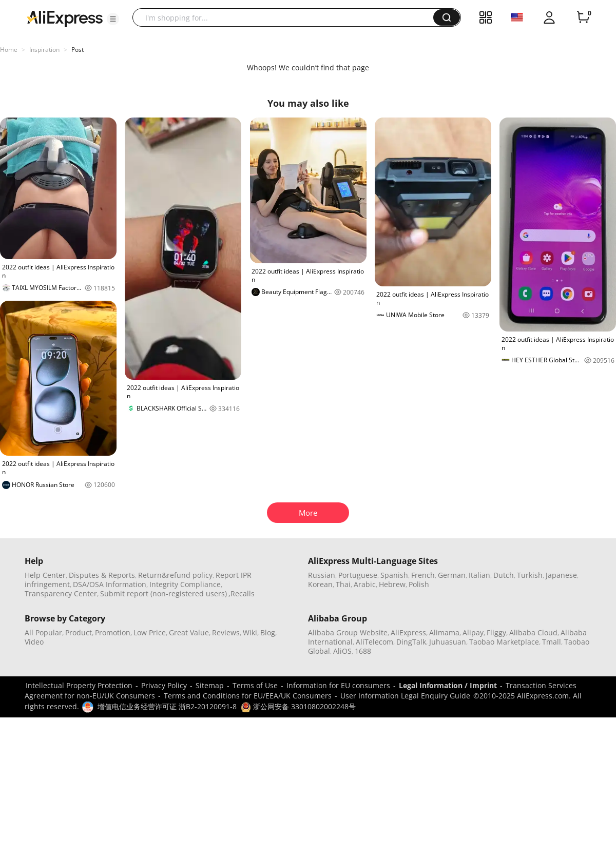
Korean (320, 584)
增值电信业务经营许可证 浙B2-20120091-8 (167, 706)
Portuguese (358, 575)
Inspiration (44, 50)
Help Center (45, 575)
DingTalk (411, 642)
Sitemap (210, 685)
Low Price (150, 632)
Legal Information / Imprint (448, 685)
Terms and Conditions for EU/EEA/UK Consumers (248, 696)
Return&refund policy (175, 575)
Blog (268, 632)
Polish (419, 584)
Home (9, 50)
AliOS (342, 651)
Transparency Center (61, 593)
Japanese (561, 575)
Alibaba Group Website (348, 632)
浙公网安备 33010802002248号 (298, 706)
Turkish (530, 575)
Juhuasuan (448, 642)
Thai (343, 584)
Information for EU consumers (338, 685)
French (423, 575)
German (452, 575)
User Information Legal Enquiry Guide (405, 696)
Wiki (250, 632)
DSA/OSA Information (110, 584)
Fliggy (496, 632)
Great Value (189, 632)
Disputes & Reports (102, 575)
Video (34, 642)
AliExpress (408, 632)
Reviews (226, 632)
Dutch (504, 575)
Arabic (365, 584)
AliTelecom (374, 642)
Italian (479, 575)
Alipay (473, 632)
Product (79, 632)
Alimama (444, 632)
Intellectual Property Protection (79, 685)
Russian (322, 575)
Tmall (552, 642)
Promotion (113, 632)
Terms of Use (255, 685)
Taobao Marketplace (504, 642)
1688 (363, 651)
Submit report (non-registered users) (163, 593)
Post (78, 50)
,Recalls (242, 593)
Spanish (394, 575)
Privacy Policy (164, 685)
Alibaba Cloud (533, 632)
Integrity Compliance (185, 584)
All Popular (43, 632)
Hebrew (392, 584)
